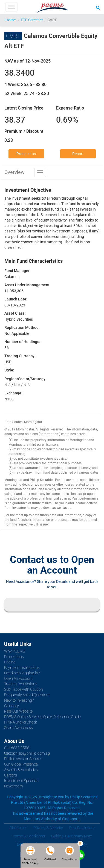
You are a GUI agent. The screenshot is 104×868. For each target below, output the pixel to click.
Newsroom (14, 786)
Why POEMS (15, 651)
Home (11, 20)
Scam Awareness (18, 728)
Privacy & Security (48, 828)
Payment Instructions (22, 668)
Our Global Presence (21, 764)
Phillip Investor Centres (23, 759)
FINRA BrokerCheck (21, 722)
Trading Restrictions (21, 684)
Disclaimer (18, 828)
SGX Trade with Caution (24, 689)
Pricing (10, 662)
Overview (15, 172)
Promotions (14, 657)
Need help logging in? (22, 673)
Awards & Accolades (21, 770)
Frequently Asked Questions (27, 695)
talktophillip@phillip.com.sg (27, 753)
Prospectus (26, 154)
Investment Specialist (22, 781)
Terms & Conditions (28, 836)
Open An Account (18, 678)
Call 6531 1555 (17, 748)
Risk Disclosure (82, 828)
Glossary (11, 706)
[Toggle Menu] (11, 7)
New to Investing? (19, 700)
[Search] (98, 7)
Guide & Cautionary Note (72, 836)
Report (78, 154)
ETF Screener (32, 20)
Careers (11, 775)
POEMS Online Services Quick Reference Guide (42, 717)
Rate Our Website (18, 711)
